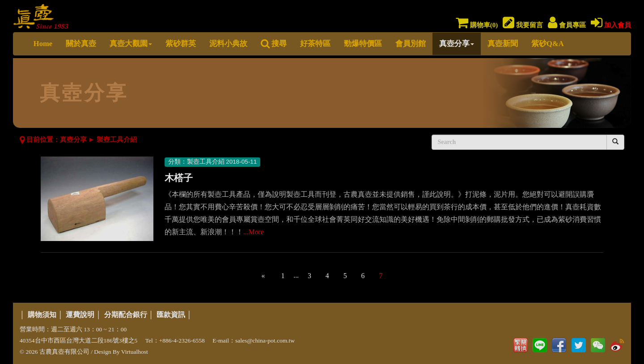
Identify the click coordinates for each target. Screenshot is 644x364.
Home (43, 44)
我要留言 (523, 25)
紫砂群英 (181, 44)
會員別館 (411, 44)
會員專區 (567, 25)
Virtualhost (135, 352)
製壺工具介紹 (117, 140)
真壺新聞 (503, 44)
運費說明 (80, 315)
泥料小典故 (228, 44)
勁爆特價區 (363, 44)
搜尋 (274, 44)
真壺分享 (457, 44)
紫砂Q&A (548, 44)
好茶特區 (315, 44)
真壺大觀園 (131, 44)
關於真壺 (81, 44)
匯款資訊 (171, 315)
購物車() (477, 25)
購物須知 (42, 315)
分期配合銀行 (126, 315)
